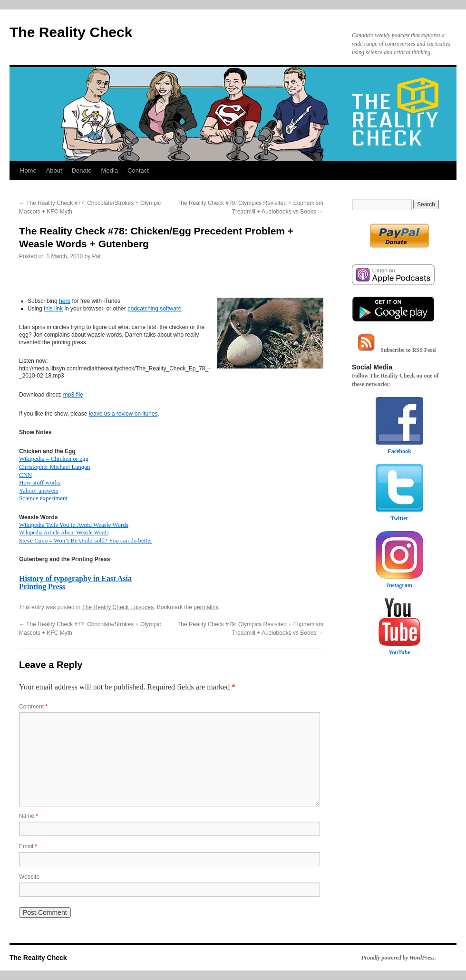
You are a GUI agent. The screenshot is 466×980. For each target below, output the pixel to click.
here (65, 301)
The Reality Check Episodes (118, 607)
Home (28, 170)
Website (29, 877)
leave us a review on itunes (123, 414)
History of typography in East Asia (75, 578)
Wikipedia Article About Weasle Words (64, 533)
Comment (33, 707)
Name (29, 816)
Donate (82, 170)
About (54, 170)
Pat (96, 256)
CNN (25, 475)
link (58, 309)
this (49, 309)
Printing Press (42, 587)
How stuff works (40, 482)
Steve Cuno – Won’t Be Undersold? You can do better (86, 540)
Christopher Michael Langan (54, 467)
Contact (138, 170)
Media (110, 170)
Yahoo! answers (39, 490)
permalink (206, 607)
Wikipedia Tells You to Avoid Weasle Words (74, 525)
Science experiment (43, 498)
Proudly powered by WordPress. (399, 958)
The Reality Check (71, 32)
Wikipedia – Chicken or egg (54, 459)
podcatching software (154, 309)
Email (28, 846)
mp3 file (73, 395)
